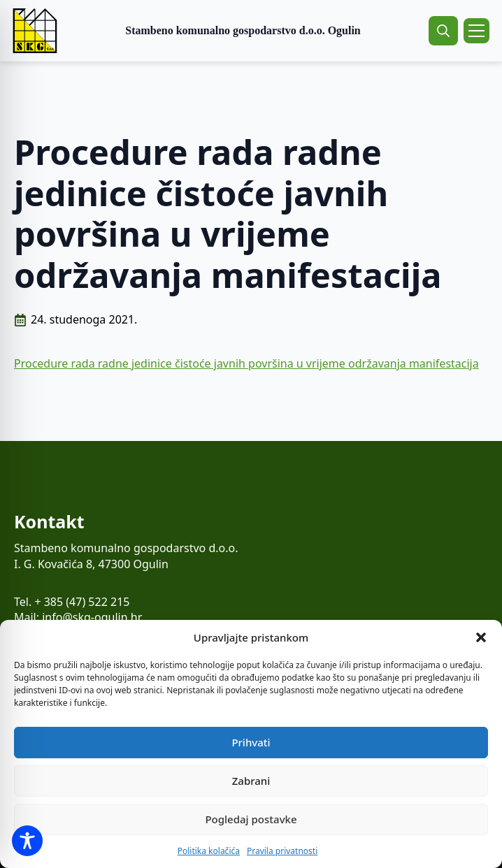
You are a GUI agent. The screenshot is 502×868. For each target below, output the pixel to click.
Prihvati (251, 742)
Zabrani (251, 781)
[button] (481, 637)
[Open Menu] (476, 31)
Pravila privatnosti (282, 851)
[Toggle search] (443, 31)
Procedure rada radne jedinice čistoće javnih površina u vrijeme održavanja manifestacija (246, 363)
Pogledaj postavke (251, 819)
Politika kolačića (209, 851)
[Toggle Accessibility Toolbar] (27, 841)
